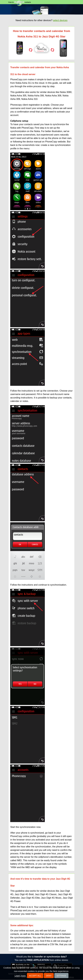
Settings (61, 976)
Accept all (35, 976)
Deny (49, 976)
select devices (60, 20)
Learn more (20, 976)
